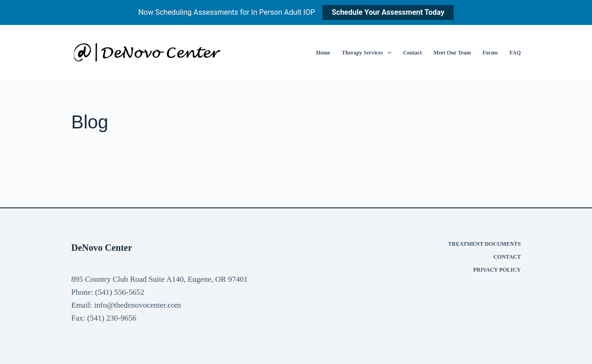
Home (323, 53)
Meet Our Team (452, 53)
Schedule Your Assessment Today (388, 12)
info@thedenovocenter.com (138, 305)
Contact (412, 53)
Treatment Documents (484, 244)
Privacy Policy (497, 270)
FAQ (515, 53)
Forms (490, 53)
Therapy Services (368, 53)
